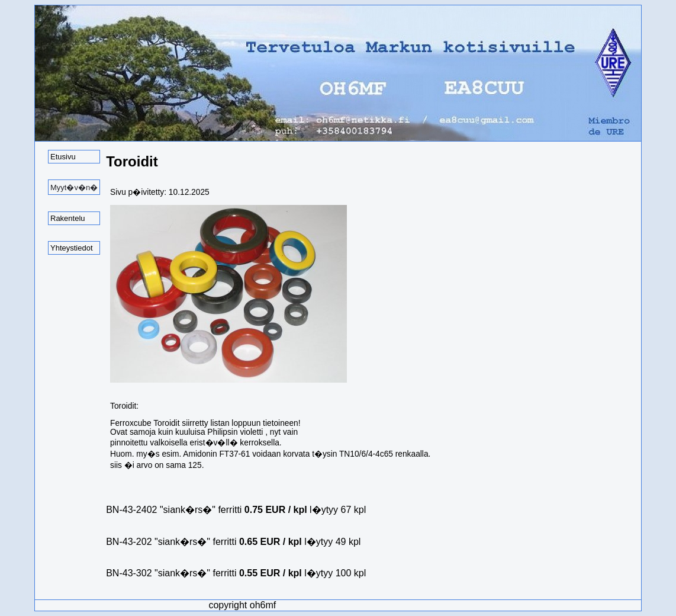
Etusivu (63, 157)
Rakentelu (68, 218)
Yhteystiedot (72, 248)
